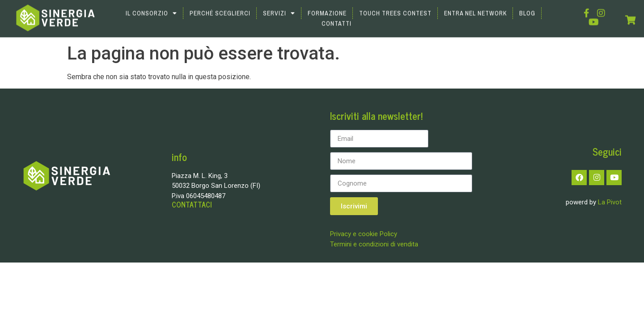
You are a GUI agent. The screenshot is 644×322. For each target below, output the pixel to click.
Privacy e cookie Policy (364, 234)
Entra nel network (475, 8)
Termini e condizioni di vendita (374, 244)
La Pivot (610, 202)
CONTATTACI (192, 205)
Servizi (279, 8)
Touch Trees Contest (395, 8)
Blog (527, 8)
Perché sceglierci (220, 8)
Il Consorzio (151, 8)
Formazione (327, 8)
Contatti (337, 18)
